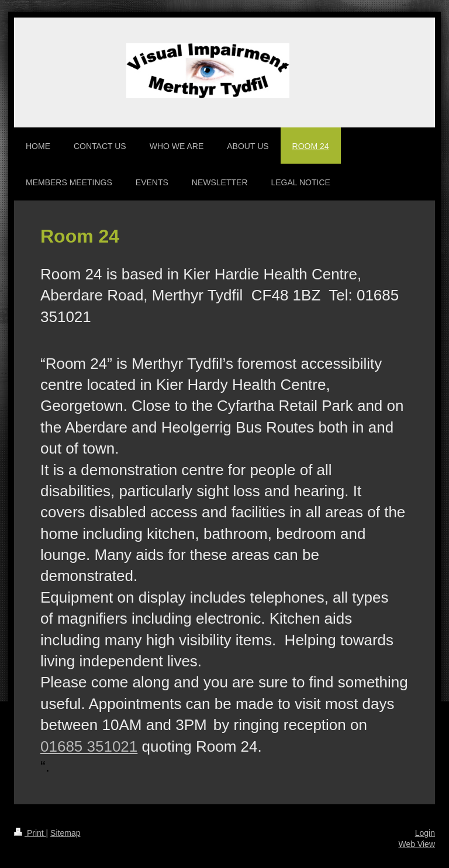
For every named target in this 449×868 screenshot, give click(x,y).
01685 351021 (89, 746)
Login (425, 833)
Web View (417, 844)
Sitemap (65, 833)
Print (30, 833)
